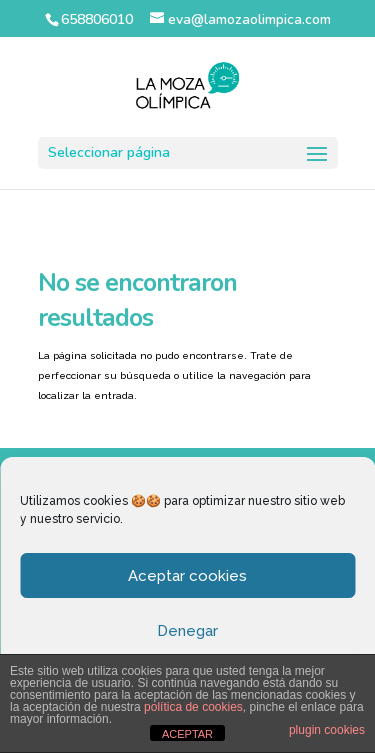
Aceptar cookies (187, 576)
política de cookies (193, 707)
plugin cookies (327, 730)
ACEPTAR (187, 734)
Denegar (187, 631)
